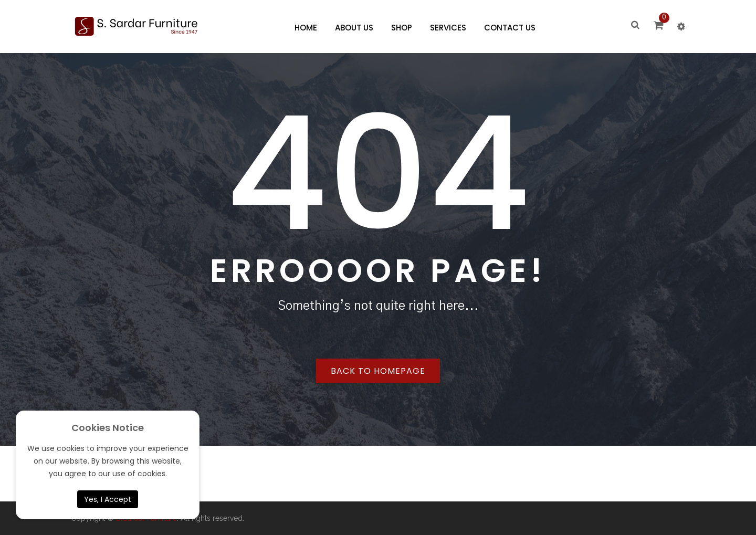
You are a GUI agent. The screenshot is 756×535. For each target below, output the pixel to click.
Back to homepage (378, 371)
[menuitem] (306, 28)
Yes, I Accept (108, 499)
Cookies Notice (108, 428)
